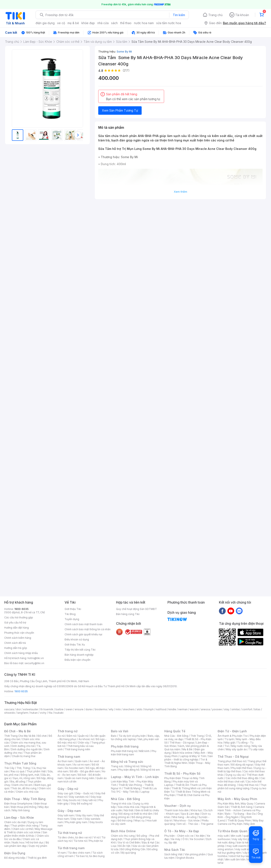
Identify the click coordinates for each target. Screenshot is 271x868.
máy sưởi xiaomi (245, 849)
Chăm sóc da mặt (15, 822)
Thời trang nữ (68, 731)
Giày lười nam (66, 815)
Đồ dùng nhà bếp (15, 858)
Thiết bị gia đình (37, 858)
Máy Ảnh (250, 824)
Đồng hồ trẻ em (151, 770)
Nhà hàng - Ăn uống (184, 817)
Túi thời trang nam (71, 848)
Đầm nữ (71, 736)
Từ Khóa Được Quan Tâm (236, 831)
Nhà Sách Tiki (175, 850)
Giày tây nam (84, 815)
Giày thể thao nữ (248, 785)
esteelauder (31, 709)
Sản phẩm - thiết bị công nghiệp (189, 758)
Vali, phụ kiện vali (148, 739)
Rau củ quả (18, 771)
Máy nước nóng (241, 746)
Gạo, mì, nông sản (24, 778)
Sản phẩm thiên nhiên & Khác (26, 834)
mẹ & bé (73, 23)
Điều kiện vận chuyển (77, 660)
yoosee (217, 709)
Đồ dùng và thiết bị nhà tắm (136, 814)
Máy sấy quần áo (236, 749)
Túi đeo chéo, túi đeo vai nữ (75, 837)
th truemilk (47, 709)
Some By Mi (124, 51)
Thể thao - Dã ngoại (182, 743)
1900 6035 (21, 691)
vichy (43, 713)
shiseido (10, 713)
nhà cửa (103, 23)
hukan (34, 713)
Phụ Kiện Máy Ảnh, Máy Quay (235, 804)
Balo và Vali (120, 731)
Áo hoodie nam (74, 768)
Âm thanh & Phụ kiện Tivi (233, 736)
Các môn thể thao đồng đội (242, 778)
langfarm (23, 713)
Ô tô (185, 839)
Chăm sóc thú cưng (123, 836)
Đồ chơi (42, 736)
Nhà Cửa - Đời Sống (125, 799)
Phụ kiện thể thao (242, 768)
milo (118, 709)
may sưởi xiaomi (236, 846)
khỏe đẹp (88, 23)
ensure (79, 709)
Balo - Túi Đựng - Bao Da (240, 814)
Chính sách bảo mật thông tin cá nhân (88, 629)
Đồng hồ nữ (132, 766)
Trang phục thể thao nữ (232, 761)
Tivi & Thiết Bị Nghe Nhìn (186, 761)
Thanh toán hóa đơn (176, 810)
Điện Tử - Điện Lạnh (232, 731)
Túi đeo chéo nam (79, 853)
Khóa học (196, 810)
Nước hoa (18, 842)
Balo (114, 736)
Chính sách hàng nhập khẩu (21, 653)
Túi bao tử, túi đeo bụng (90, 856)
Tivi (227, 746)
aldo (140, 709)
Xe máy (176, 839)
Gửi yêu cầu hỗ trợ (15, 623)
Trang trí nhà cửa (121, 804)
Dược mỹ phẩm (38, 846)
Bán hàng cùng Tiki (128, 614)
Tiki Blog (70, 614)
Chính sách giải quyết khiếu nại (83, 634)
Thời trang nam (69, 757)
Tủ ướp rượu (256, 749)
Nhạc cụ (139, 820)
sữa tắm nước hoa (169, 23)
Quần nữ (83, 736)
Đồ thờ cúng (125, 820)
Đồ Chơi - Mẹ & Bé (17, 731)
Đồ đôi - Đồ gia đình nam (85, 771)
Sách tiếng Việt (173, 854)
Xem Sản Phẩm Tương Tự (120, 110)
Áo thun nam (65, 761)
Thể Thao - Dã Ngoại (233, 757)
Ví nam (62, 853)
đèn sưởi (236, 836)
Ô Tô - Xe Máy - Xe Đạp (182, 831)
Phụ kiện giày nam (76, 822)
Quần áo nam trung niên (80, 778)
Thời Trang (197, 736)
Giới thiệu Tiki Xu (75, 645)
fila (50, 713)
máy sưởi (223, 836)
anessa (205, 709)
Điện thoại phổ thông (24, 807)
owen (69, 709)
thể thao (126, 23)
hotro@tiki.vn (36, 658)
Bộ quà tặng (129, 853)
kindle (172, 709)
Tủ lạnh (229, 739)
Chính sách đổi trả (15, 643)
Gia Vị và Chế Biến (129, 842)
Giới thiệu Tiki (73, 609)
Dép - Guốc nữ (84, 793)
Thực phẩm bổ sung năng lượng (242, 787)
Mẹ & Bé (187, 749)
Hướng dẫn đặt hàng (17, 628)
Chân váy (83, 743)
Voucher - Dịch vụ (177, 806)
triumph (149, 709)
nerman (183, 709)
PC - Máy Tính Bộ (128, 792)
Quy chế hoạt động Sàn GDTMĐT (136, 609)
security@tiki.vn (34, 663)
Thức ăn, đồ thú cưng (24, 788)
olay (227, 709)
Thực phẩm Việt (36, 771)
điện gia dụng (45, 23)
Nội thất (129, 810)
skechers (129, 709)
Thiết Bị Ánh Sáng (242, 807)
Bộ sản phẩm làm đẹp (27, 844)
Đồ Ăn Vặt (124, 846)
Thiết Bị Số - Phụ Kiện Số (182, 773)
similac (236, 709)
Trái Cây (9, 768)
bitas (257, 709)
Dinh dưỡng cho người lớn (26, 749)
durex (89, 709)
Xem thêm (180, 192)
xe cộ (61, 23)
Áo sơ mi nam (82, 765)
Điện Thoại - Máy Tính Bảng (25, 799)
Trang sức (117, 766)
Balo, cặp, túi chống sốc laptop (135, 737)
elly (111, 709)
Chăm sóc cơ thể (23, 829)
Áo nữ (61, 736)
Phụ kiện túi (96, 841)
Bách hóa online (183, 753)
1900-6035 (21, 609)
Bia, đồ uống (18, 782)
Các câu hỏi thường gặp (19, 617)
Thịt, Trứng (23, 768)
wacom (194, 709)
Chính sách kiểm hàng (18, 638)
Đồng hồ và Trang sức (127, 762)
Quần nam (81, 761)
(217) (126, 70)
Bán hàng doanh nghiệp (79, 655)
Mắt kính (144, 751)
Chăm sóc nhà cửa (27, 792)
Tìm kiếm (179, 15)
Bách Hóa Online (123, 831)
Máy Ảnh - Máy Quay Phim (237, 799)
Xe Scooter (197, 839)
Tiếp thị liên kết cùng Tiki (80, 650)
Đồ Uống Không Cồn (133, 849)
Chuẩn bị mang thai (24, 756)
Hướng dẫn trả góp (16, 648)
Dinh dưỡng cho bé (23, 746)
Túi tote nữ (80, 841)
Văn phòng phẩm (195, 854)
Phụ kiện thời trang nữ (124, 751)
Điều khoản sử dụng (77, 639)
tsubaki (59, 713)
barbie (59, 709)
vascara (9, 709)
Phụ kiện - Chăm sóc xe (179, 836)
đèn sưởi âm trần (235, 859)
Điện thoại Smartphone (18, 804)
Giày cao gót (65, 793)
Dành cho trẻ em (22, 785)
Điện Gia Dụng (15, 853)
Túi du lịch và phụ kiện (132, 736)
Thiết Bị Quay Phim (239, 820)
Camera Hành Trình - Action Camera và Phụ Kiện (241, 810)
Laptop (145, 792)
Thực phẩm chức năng (25, 826)
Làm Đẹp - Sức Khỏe (19, 818)
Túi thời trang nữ (70, 833)
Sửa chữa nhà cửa (129, 807)
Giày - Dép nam (69, 811)
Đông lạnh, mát (30, 775)
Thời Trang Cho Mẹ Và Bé (20, 736)
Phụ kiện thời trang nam (134, 753)
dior (19, 709)
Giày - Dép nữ (68, 789)
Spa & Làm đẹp (190, 814)
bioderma (101, 709)
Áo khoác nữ (86, 739)
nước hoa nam (144, 23)
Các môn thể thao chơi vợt (241, 780)
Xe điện (200, 836)
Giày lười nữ (89, 800)
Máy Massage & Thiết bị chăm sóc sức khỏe (28, 831)
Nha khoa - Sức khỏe (187, 820)
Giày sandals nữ (79, 797)
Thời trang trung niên (77, 749)
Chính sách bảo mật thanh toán (84, 624)
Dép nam (77, 819)
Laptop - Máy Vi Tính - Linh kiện (135, 777)
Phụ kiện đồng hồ (129, 770)
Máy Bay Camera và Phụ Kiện (241, 822)
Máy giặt (230, 743)
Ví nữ (97, 837)
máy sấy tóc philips (244, 839)
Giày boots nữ (72, 800)
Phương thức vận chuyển (19, 633)
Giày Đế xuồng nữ (81, 804)
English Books (185, 858)
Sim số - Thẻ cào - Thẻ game (195, 824)
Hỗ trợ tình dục (35, 842)
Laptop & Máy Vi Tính (193, 756)
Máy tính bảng (21, 810)
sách (114, 23)
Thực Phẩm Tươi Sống (20, 763)
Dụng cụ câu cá (235, 775)
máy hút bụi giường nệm (240, 851)
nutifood (161, 709)
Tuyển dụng (72, 619)
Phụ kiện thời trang (125, 746)
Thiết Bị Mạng (132, 788)
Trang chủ (215, 15)
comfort (247, 709)
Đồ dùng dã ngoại (242, 765)
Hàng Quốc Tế (175, 731)
